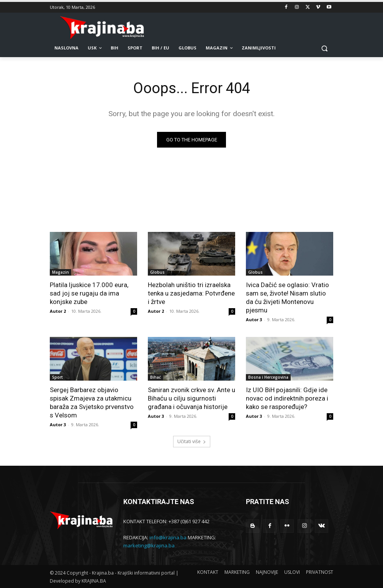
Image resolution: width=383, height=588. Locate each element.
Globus (157, 272)
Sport (57, 377)
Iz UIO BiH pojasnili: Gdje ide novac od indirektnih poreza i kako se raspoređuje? (287, 398)
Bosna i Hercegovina (268, 377)
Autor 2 (58, 311)
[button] (324, 48)
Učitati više (192, 441)
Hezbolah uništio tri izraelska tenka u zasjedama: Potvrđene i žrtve (191, 293)
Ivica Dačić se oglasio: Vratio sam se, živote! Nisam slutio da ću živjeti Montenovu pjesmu (287, 297)
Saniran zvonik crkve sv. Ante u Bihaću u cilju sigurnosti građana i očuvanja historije (191, 398)
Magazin (61, 272)
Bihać (155, 377)
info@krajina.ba (168, 537)
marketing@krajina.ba (149, 545)
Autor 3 (254, 319)
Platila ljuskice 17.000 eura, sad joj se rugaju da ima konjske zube (89, 293)
